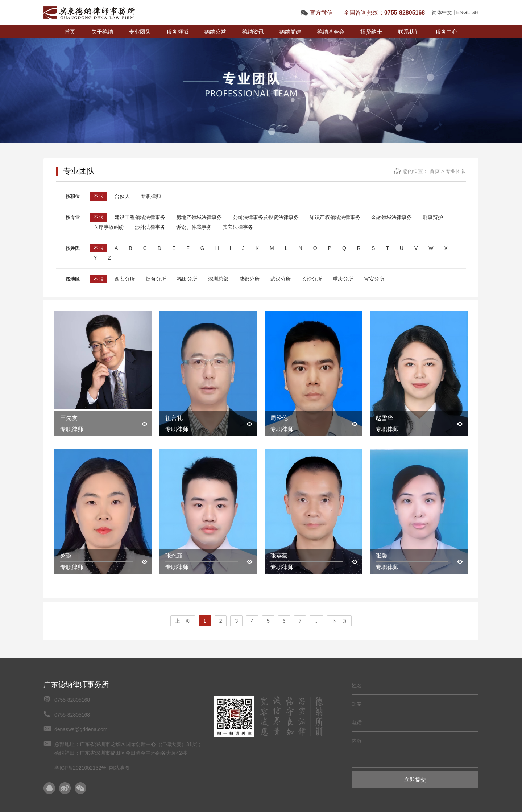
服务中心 (447, 32)
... (316, 621)
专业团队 (140, 32)
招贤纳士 (371, 32)
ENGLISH (467, 12)
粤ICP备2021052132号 (80, 768)
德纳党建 (290, 32)
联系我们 (409, 32)
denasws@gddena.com (81, 729)
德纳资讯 (253, 32)
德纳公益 (215, 32)
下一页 (339, 621)
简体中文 (442, 12)
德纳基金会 (331, 32)
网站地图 (119, 768)
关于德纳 (102, 32)
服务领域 (178, 32)
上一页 (183, 621)
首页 (70, 32)
